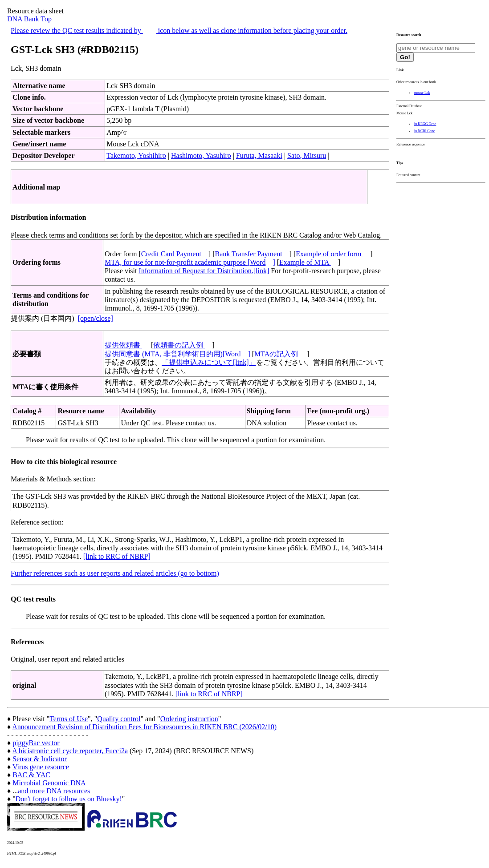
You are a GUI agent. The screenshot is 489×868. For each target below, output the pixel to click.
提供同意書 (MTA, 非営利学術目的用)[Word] (177, 354)
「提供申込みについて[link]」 (209, 362)
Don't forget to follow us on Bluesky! (69, 799)
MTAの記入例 (277, 354)
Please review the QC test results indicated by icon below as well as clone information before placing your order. (179, 30)
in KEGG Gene (425, 124)
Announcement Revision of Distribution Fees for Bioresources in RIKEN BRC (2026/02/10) (144, 727)
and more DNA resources (54, 791)
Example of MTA (305, 262)
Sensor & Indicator (40, 759)
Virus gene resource (41, 767)
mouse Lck (422, 93)
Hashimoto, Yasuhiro (201, 155)
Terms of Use (69, 719)
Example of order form (329, 254)
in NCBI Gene (424, 131)
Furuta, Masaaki (259, 155)
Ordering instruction (189, 719)
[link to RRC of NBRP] (117, 556)
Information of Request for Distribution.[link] (204, 271)
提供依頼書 (123, 345)
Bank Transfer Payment (249, 254)
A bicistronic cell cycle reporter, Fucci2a (70, 751)
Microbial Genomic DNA (49, 783)
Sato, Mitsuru (307, 155)
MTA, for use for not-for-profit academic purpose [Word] (190, 262)
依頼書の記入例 (179, 345)
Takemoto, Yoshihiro (136, 155)
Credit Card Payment (171, 254)
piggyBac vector (36, 743)
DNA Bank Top (29, 19)
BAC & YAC (31, 775)
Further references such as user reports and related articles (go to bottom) (115, 573)
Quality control (119, 719)
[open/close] (96, 318)
